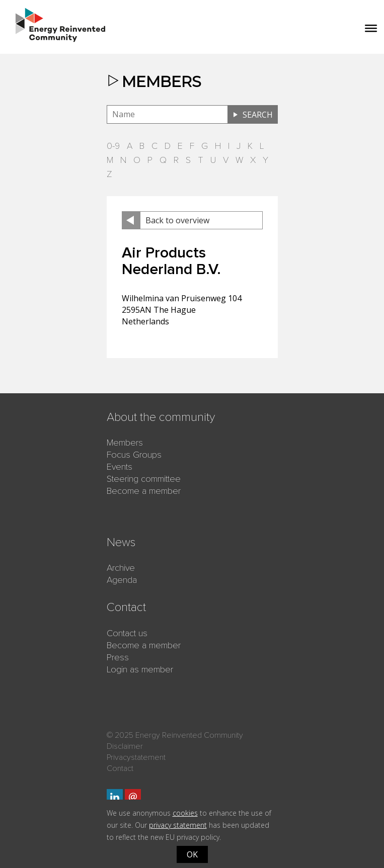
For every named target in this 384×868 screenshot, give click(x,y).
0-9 (113, 146)
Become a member (144, 491)
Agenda (122, 580)
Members (125, 443)
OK (192, 854)
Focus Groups (134, 455)
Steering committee (144, 479)
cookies (185, 813)
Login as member (140, 669)
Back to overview (177, 220)
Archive (121, 568)
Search (258, 115)
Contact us (127, 633)
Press (118, 657)
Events (120, 467)
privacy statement (178, 825)
